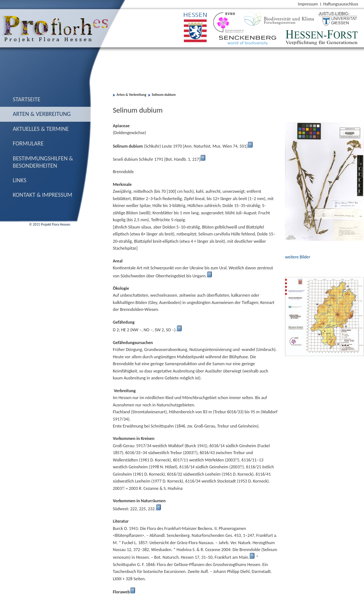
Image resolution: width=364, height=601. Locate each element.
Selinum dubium (164, 95)
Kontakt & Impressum (43, 195)
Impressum (308, 4)
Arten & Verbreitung (42, 114)
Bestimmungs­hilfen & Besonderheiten (43, 162)
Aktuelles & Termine (41, 129)
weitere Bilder (298, 257)
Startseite (27, 99)
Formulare (28, 143)
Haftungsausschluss (341, 4)
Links (20, 180)
